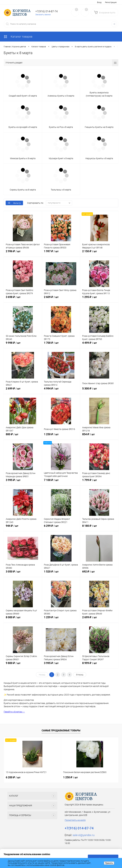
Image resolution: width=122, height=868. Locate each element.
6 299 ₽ (61, 527)
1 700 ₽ (61, 344)
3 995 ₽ (23, 482)
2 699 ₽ (23, 390)
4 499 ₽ (99, 344)
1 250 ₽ (61, 436)
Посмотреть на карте (75, 820)
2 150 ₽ (99, 253)
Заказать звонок (43, 15)
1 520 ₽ (61, 573)
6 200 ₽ (13, 777)
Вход (99, 2)
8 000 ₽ (23, 619)
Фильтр (14, 203)
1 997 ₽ (61, 253)
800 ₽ (23, 436)
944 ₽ (23, 527)
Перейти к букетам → (14, 712)
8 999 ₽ (99, 665)
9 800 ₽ (23, 665)
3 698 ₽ (23, 299)
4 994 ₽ (61, 390)
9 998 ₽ (23, 344)
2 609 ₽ (61, 299)
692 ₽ (99, 573)
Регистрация (111, 2)
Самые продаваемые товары (61, 731)
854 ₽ (99, 436)
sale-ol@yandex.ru (84, 835)
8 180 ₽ (99, 527)
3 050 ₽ (23, 573)
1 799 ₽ (99, 482)
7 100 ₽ (61, 482)
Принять (109, 863)
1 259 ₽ (61, 619)
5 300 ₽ (99, 390)
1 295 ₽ (99, 299)
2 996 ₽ (23, 253)
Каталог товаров (18, 37)
